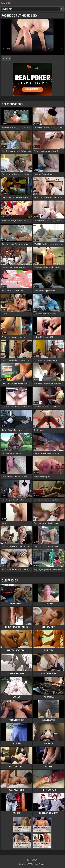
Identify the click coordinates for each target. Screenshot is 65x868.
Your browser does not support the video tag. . (32, 37)
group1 (8, 58)
